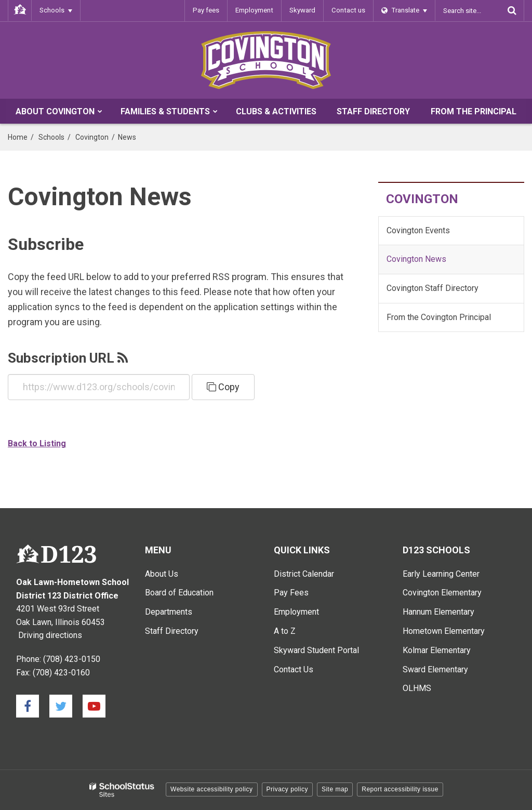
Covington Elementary (442, 593)
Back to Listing (37, 443)
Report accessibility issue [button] (400, 789)
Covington (92, 137)
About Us (162, 574)
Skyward (304, 10)
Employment (256, 10)
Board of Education (179, 593)
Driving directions (50, 635)
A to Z (285, 631)
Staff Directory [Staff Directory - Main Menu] (172, 631)
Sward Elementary (435, 669)
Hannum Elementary (438, 612)
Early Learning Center (441, 574)
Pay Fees (291, 593)
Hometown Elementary (444, 631)
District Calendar (304, 574)
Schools (51, 137)
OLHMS (417, 688)
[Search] (512, 10)
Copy (223, 387)
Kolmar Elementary (437, 650)
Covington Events (418, 230)
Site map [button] (335, 789)
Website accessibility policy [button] (212, 789)
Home (18, 137)
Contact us (349, 10)
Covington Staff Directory (433, 288)
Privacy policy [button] (287, 789)
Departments (169, 612)
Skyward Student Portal (316, 650)
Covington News (416, 259)
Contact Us (294, 669)
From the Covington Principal (439, 317)
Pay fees (209, 10)
